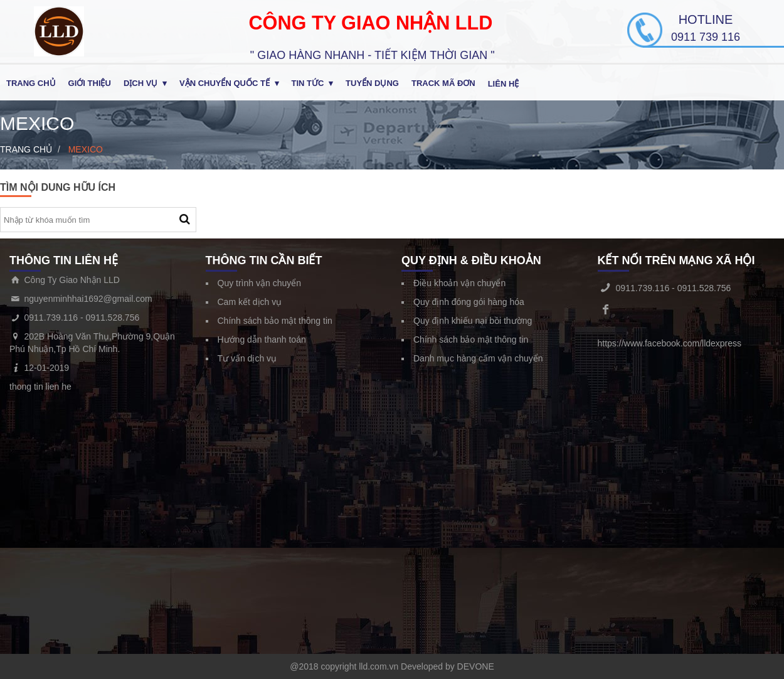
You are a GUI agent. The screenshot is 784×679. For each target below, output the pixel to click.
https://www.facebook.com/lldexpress (670, 343)
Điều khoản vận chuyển (459, 283)
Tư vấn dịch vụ (247, 358)
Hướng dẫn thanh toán (262, 339)
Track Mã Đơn (443, 83)
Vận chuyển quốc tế (225, 83)
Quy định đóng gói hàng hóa (469, 302)
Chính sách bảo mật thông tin (275, 321)
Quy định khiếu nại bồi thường (473, 321)
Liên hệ (504, 84)
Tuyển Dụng (372, 83)
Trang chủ (31, 83)
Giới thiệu (90, 83)
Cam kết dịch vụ (250, 302)
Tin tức (308, 83)
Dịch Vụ (140, 83)
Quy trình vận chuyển (260, 283)
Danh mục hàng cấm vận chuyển (478, 358)
